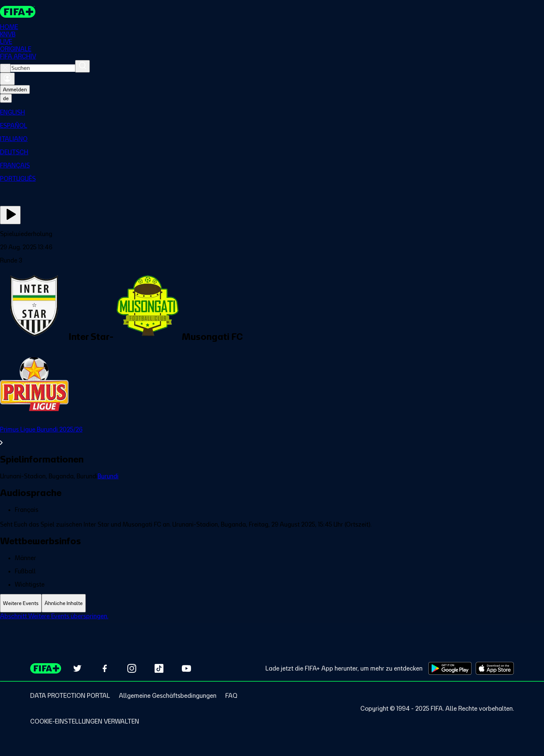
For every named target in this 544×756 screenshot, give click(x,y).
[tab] (21, 603)
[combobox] (43, 68)
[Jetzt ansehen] (10, 215)
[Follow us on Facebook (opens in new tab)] (105, 668)
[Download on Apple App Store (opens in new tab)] (495, 668)
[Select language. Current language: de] (6, 99)
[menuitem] (272, 113)
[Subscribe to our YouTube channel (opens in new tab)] (186, 668)
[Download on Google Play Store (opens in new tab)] (450, 668)
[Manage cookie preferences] (85, 721)
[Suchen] (82, 67)
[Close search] (5, 68)
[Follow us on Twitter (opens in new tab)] (77, 668)
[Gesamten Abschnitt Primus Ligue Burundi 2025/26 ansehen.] (272, 436)
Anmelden (15, 90)
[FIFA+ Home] (18, 12)
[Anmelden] (7, 79)
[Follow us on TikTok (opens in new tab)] (159, 668)
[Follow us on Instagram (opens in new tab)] (132, 668)
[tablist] (272, 603)
